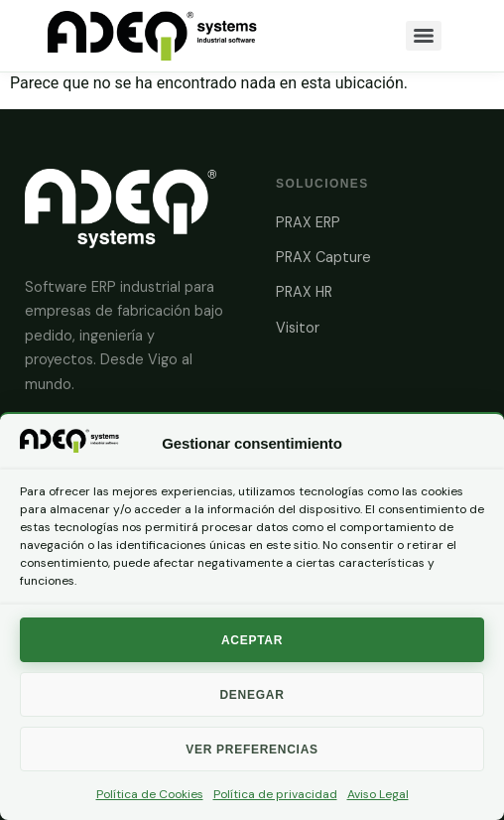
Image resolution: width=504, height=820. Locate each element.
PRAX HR (304, 292)
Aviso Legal (378, 794)
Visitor (298, 328)
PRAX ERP (308, 222)
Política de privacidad (275, 794)
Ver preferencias (252, 750)
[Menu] (424, 36)
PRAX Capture (323, 257)
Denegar (252, 695)
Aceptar (252, 640)
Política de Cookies (150, 794)
